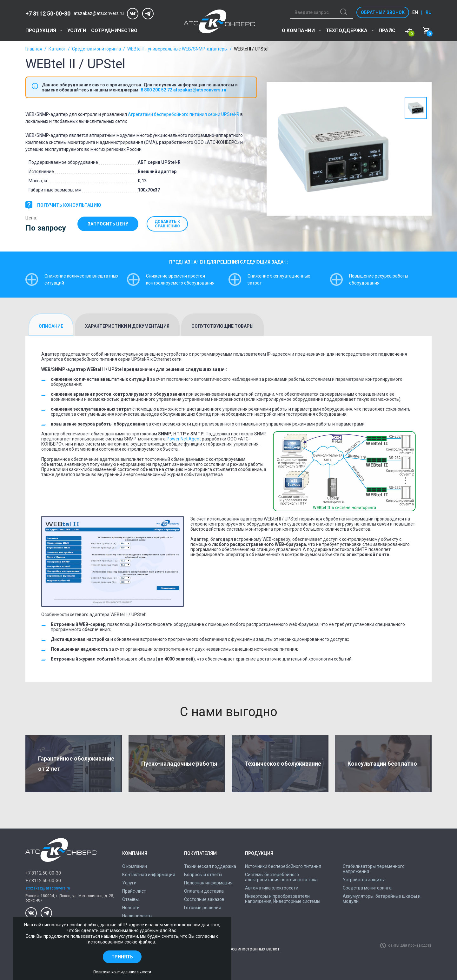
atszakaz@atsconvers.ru (99, 13)
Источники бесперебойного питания (283, 866)
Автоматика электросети (272, 888)
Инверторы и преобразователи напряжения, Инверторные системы (283, 899)
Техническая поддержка (210, 866)
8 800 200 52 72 (156, 90)
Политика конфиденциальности (122, 972)
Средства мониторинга (96, 49)
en (415, 12)
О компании (298, 30)
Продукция (41, 30)
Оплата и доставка (204, 891)
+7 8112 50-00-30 (48, 13)
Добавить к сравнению (170, 224)
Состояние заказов (204, 899)
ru (429, 12)
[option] (333, 149)
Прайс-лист (134, 891)
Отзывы (130, 899)
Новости (131, 908)
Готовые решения (203, 908)
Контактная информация (149, 875)
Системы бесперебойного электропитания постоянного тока (281, 877)
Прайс (387, 30)
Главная (34, 49)
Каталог (57, 49)
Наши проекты (137, 916)
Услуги (77, 30)
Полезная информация (208, 883)
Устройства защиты (364, 880)
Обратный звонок (383, 12)
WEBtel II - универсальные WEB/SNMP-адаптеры (177, 49)
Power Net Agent (184, 439)
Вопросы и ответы (203, 875)
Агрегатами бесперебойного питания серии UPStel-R (184, 114)
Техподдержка (347, 30)
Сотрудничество (114, 30)
